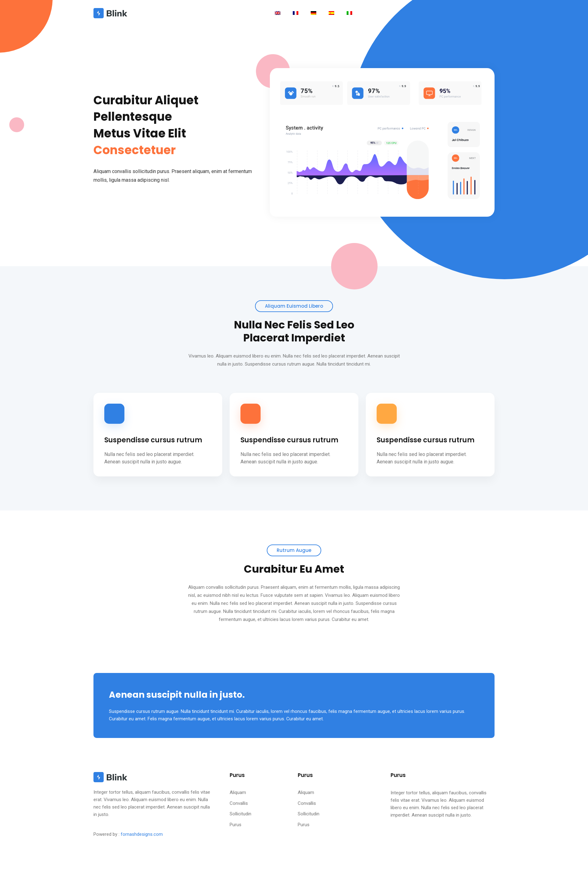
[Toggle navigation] (278, 13)
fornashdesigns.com (142, 834)
